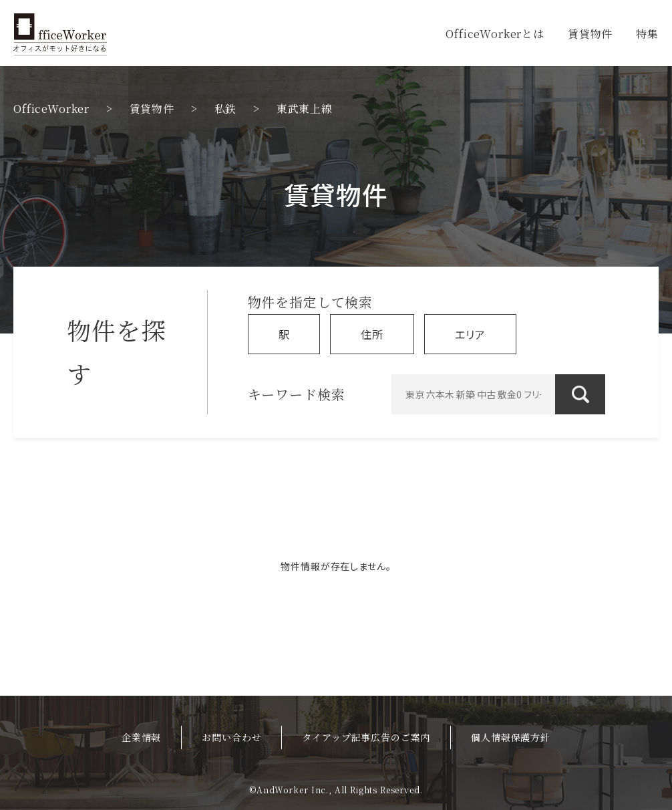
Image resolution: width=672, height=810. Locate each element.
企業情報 (141, 737)
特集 (647, 34)
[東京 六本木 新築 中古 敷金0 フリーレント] (498, 394)
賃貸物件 (590, 34)
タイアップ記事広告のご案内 (366, 737)
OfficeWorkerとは (495, 34)
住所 (372, 334)
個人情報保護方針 (511, 737)
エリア (470, 334)
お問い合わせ (231, 737)
